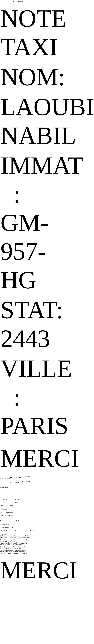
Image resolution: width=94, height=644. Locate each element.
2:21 (6, 509)
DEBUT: (12, 478)
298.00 (17, 503)
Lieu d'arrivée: (26, 481)
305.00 (32, 530)
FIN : (11, 483)
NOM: (33, 77)
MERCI (40, 458)
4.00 (13, 527)
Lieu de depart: (28, 476)
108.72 (11, 506)
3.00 (17, 500)
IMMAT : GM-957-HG (42, 223)
